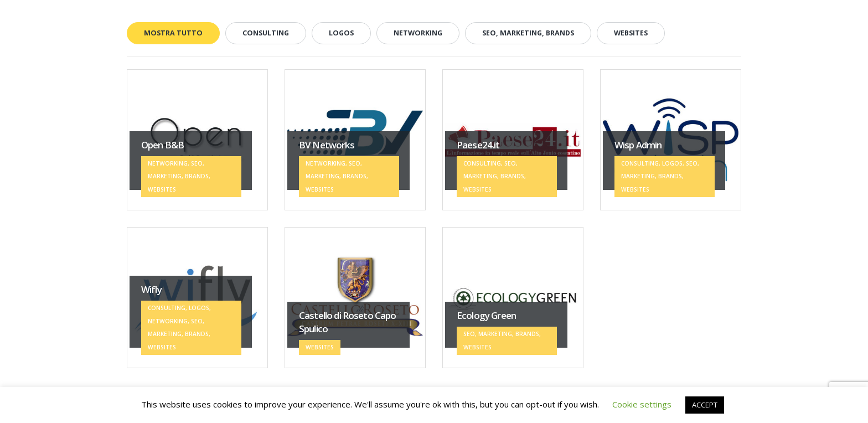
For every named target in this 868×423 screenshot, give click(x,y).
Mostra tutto (173, 33)
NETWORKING (418, 33)
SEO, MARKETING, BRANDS (528, 33)
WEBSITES (631, 33)
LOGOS (341, 33)
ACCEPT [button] (705, 405)
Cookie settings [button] (642, 404)
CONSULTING (266, 33)
